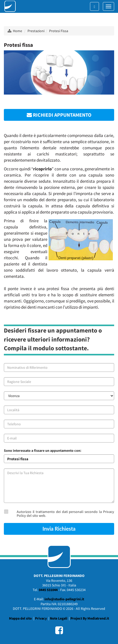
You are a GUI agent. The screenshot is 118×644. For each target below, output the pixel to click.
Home (17, 31)
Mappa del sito (20, 618)
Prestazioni (36, 31)
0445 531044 (48, 590)
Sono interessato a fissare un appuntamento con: (43, 450)
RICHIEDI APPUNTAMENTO (59, 115)
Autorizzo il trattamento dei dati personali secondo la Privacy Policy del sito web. (65, 514)
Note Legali (59, 618)
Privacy (41, 618)
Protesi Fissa (59, 31)
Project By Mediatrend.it (90, 618)
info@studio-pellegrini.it (64, 599)
